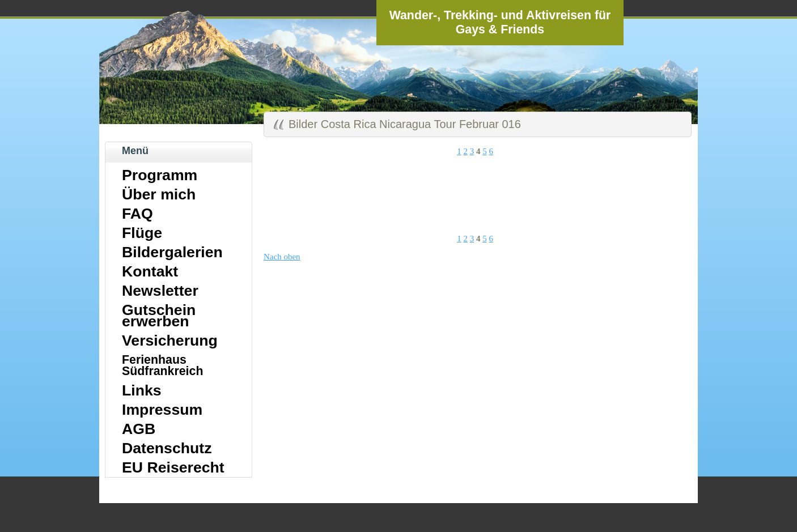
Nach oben (282, 257)
